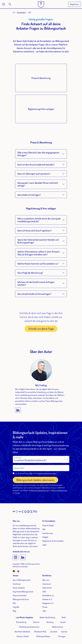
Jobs (44, 611)
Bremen (36, 622)
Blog (14, 611)
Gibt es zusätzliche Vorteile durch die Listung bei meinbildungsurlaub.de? (39, 220)
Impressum (47, 584)
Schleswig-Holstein (43, 636)
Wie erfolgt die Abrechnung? (30, 273)
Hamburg (50, 622)
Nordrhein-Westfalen (22, 632)
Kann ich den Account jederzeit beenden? (36, 164)
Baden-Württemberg (47, 617)
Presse (45, 607)
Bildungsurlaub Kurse (21, 599)
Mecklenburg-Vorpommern (29, 627)
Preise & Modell (48, 525)
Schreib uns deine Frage (41, 329)
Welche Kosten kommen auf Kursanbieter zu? (38, 264)
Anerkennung (47, 533)
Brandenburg (21, 622)
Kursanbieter (21, 12)
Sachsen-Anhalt (22, 636)
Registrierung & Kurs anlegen (41, 109)
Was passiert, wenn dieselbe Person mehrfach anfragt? (38, 184)
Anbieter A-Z (47, 599)
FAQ (44, 529)
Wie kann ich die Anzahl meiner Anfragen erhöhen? (36, 283)
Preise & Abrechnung (41, 78)
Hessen (63, 622)
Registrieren (74, 4)
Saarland (54, 632)
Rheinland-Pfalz (40, 632)
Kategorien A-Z (48, 603)
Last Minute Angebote (24, 617)
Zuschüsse (17, 584)
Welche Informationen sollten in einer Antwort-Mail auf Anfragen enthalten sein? (39, 253)
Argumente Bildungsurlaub (23, 592)
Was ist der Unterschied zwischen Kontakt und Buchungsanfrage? (38, 241)
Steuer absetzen (19, 588)
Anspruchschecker (20, 595)
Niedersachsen (58, 627)
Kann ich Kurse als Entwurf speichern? (35, 230)
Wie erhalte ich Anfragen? (29, 195)
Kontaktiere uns (48, 595)
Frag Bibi (16, 607)
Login (44, 545)
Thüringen (62, 636)
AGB (31, 473)
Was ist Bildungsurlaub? (22, 580)
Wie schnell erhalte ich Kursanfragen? (34, 294)
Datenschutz (47, 588)
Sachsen (64, 632)
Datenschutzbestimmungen (47, 473)
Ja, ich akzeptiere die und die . (36, 473)
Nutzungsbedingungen (60, 490)
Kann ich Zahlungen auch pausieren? (34, 174)
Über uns (46, 580)
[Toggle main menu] (4, 4)
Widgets (45, 537)
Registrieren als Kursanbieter (53, 541)
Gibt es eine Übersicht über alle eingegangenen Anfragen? (38, 154)
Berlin (64, 617)
